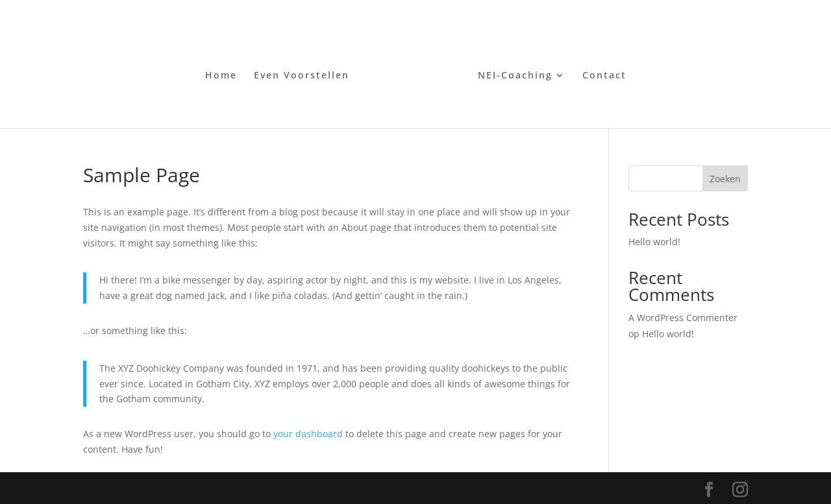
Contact (604, 76)
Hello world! (654, 242)
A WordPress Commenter (683, 318)
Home (221, 76)
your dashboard (308, 434)
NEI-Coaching (515, 76)
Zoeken (725, 179)
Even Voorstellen (302, 76)
